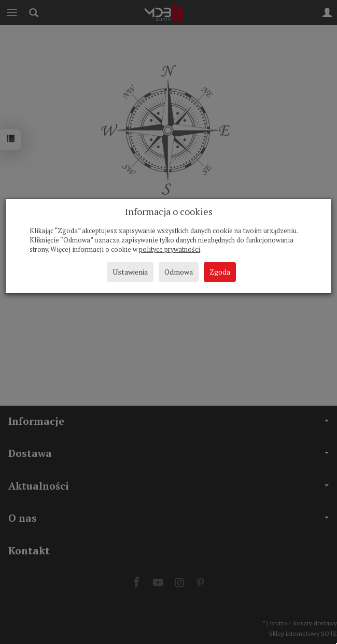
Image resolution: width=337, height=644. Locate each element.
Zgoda (220, 272)
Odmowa (179, 272)
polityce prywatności (170, 249)
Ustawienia (130, 272)
